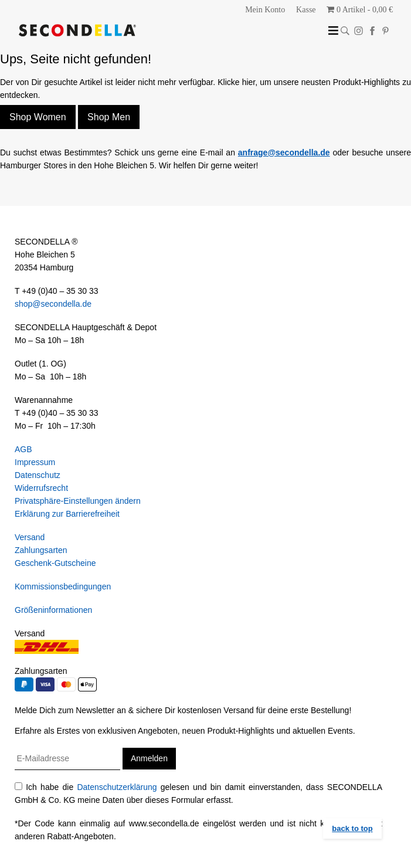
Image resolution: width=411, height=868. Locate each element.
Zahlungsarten (41, 550)
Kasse (306, 10)
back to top (352, 828)
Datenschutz (38, 475)
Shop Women (38, 117)
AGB (23, 449)
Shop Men (109, 117)
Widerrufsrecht (41, 488)
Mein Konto (265, 10)
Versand (30, 537)
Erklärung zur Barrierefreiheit (67, 514)
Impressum (35, 462)
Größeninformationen (53, 610)
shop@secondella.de (53, 304)
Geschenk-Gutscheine (55, 563)
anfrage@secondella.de (284, 152)
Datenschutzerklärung (117, 787)
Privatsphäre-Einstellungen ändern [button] (78, 501)
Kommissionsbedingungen (63, 586)
